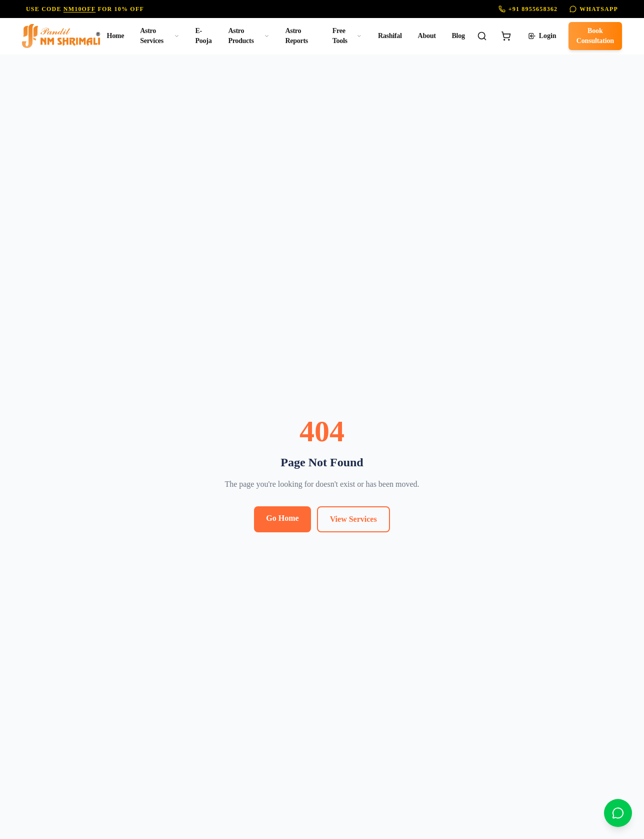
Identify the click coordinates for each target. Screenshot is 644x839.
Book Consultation (595, 36)
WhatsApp (594, 9)
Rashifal (390, 36)
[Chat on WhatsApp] (618, 813)
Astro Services (159, 36)
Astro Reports (296, 36)
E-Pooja (204, 36)
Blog (458, 36)
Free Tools (347, 36)
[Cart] (506, 36)
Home (116, 36)
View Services (353, 519)
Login (542, 36)
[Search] (482, 36)
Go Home (282, 518)
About (427, 36)
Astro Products (248, 36)
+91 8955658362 (528, 9)
